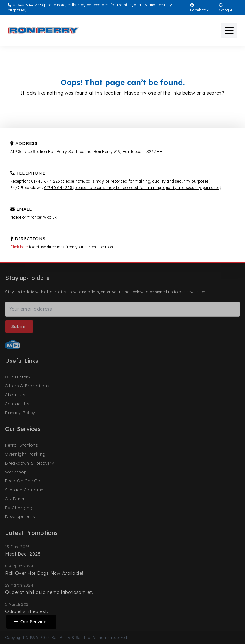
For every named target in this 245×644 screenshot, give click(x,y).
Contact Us (17, 404)
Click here (19, 247)
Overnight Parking (25, 454)
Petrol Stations (22, 445)
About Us (15, 395)
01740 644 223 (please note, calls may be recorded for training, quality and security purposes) (121, 181)
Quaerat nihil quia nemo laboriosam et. (49, 592)
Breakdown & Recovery (30, 463)
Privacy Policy (20, 413)
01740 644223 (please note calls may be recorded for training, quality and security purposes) (133, 188)
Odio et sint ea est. (26, 611)
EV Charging (19, 508)
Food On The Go (23, 481)
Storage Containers (26, 490)
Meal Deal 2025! (23, 554)
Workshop (16, 472)
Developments (20, 516)
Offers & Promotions (27, 386)
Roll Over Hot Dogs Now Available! (44, 573)
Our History (18, 377)
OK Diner (15, 499)
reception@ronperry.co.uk (33, 217)
